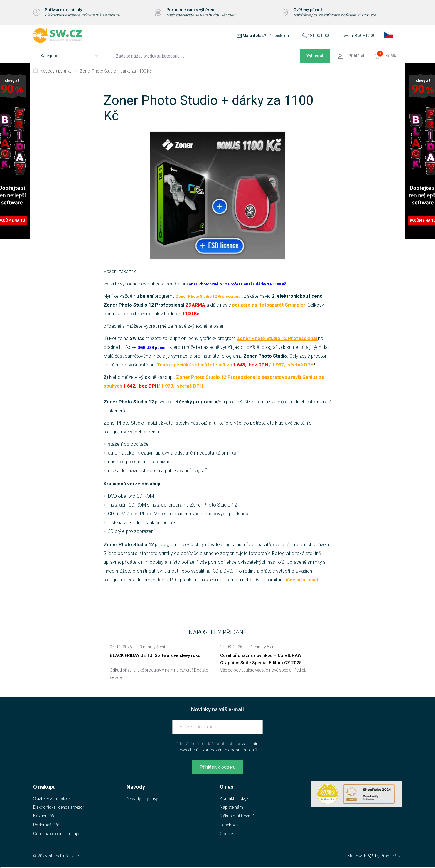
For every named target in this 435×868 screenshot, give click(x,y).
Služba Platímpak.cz (52, 798)
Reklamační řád (47, 825)
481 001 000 (319, 36)
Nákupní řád (44, 816)
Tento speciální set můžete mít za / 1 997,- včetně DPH (235, 365)
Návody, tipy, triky (56, 71)
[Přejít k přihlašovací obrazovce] (352, 56)
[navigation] (69, 56)
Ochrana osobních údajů (56, 834)
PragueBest (391, 856)
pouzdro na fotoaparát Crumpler (269, 305)
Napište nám (281, 36)
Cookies (227, 834)
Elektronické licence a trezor (59, 807)
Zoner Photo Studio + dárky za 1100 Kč (116, 71)
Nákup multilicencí (237, 816)
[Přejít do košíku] (386, 56)
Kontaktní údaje (234, 798)
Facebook (229, 825)
